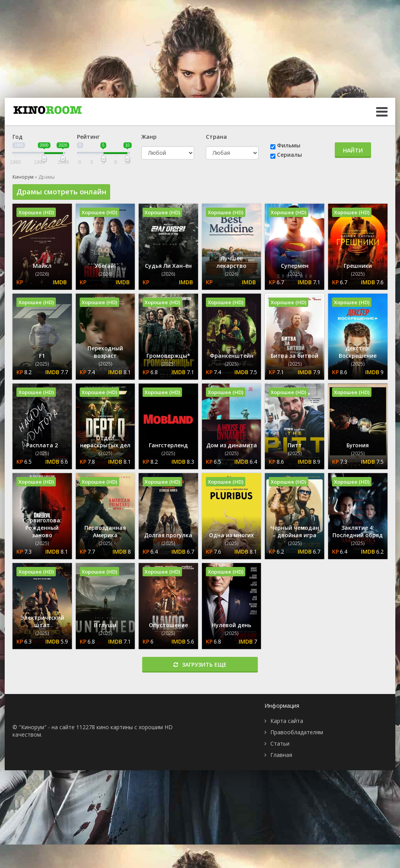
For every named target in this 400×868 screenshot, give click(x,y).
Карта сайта (287, 721)
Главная (281, 755)
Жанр (149, 137)
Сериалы (289, 155)
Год (18, 137)
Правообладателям (297, 732)
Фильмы (289, 145)
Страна (216, 137)
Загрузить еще (200, 664)
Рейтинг (88, 137)
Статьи (280, 743)
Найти (353, 150)
